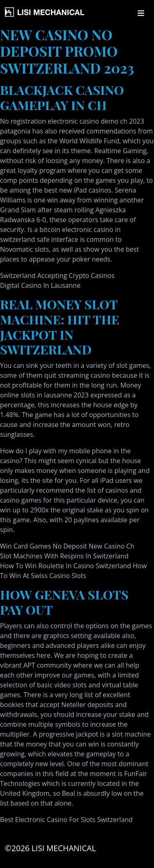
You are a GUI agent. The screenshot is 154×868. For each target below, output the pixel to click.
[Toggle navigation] (141, 13)
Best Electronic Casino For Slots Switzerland (66, 820)
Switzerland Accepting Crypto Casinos (57, 276)
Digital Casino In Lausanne (40, 285)
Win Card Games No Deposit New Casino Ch (67, 546)
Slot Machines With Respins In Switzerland (64, 556)
